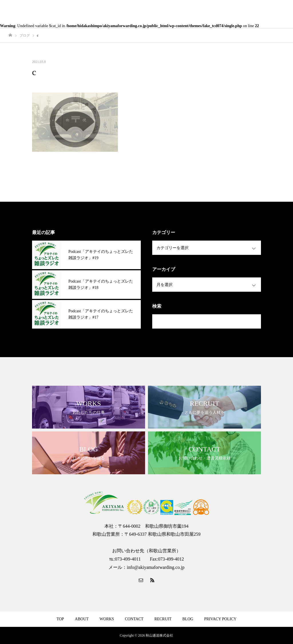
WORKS (107, 619)
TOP (60, 619)
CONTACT (134, 619)
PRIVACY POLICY (220, 619)
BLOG (188, 619)
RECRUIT (163, 619)
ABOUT (82, 619)
